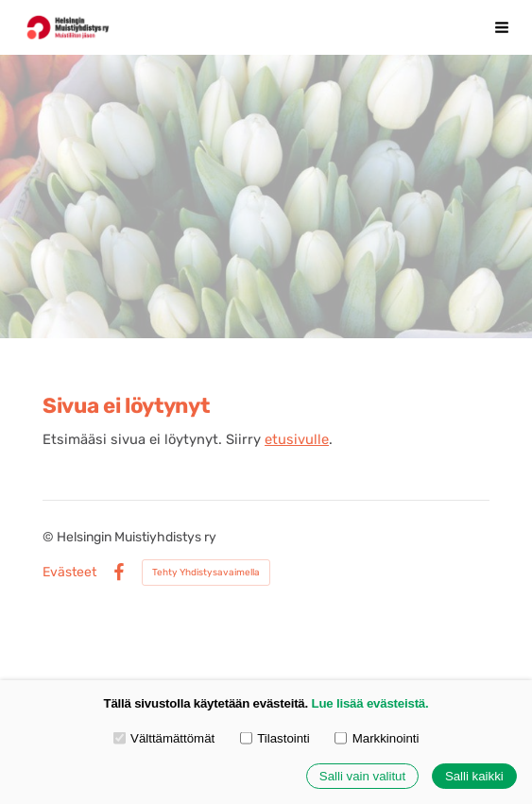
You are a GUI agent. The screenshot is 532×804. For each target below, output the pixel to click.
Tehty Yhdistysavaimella (206, 573)
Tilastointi (275, 737)
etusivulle (297, 439)
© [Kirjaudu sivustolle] (50, 537)
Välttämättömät (164, 737)
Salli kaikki (474, 776)
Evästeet (69, 573)
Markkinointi (377, 737)
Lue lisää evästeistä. (370, 703)
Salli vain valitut (362, 776)
